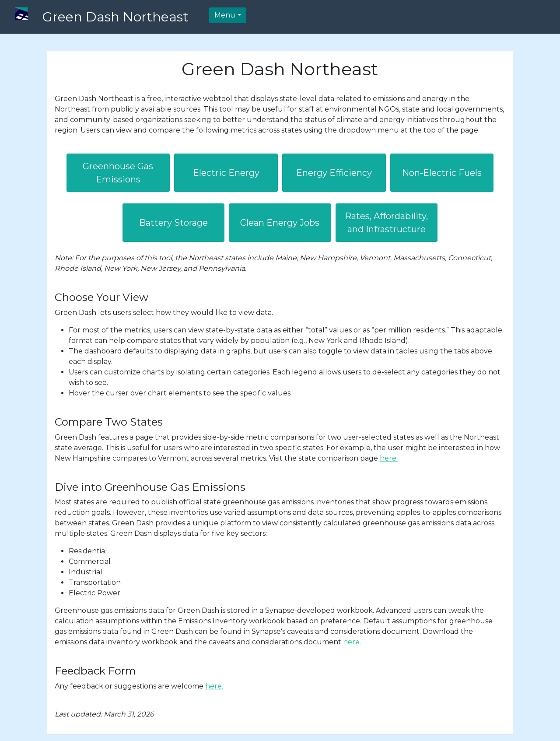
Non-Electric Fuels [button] (442, 173)
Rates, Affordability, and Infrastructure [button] (386, 223)
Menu (225, 15)
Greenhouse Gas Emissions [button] (118, 173)
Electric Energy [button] (226, 173)
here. (389, 458)
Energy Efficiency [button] (334, 173)
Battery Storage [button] (173, 223)
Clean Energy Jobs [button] (280, 223)
